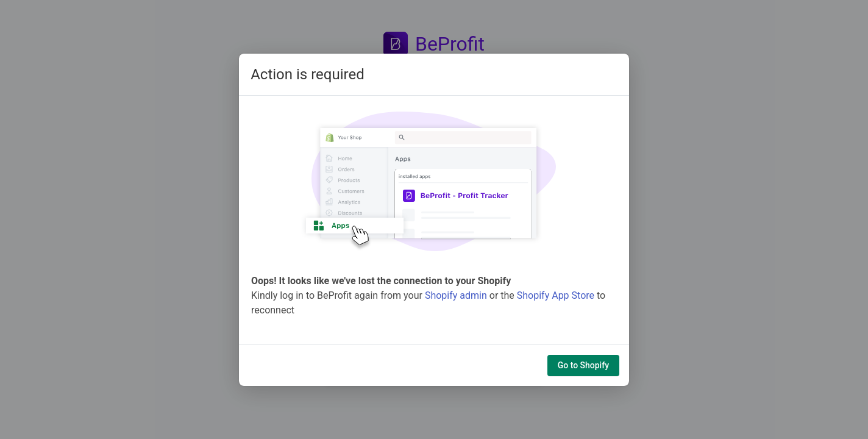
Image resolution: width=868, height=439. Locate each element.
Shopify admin (456, 295)
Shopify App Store (556, 295)
